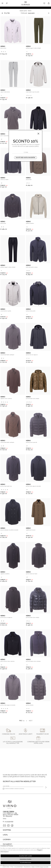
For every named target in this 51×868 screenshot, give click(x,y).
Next (30, 721)
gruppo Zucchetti (44, 867)
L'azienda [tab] (7, 840)
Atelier (33, 867)
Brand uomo (23, 11)
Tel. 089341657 (7, 816)
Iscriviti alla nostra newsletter (25, 157)
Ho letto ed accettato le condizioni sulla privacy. (14, 789)
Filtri (6, 13)
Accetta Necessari (26, 863)
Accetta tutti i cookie (26, 856)
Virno (25, 5)
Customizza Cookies (25, 859)
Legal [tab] (5, 835)
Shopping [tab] (7, 830)
